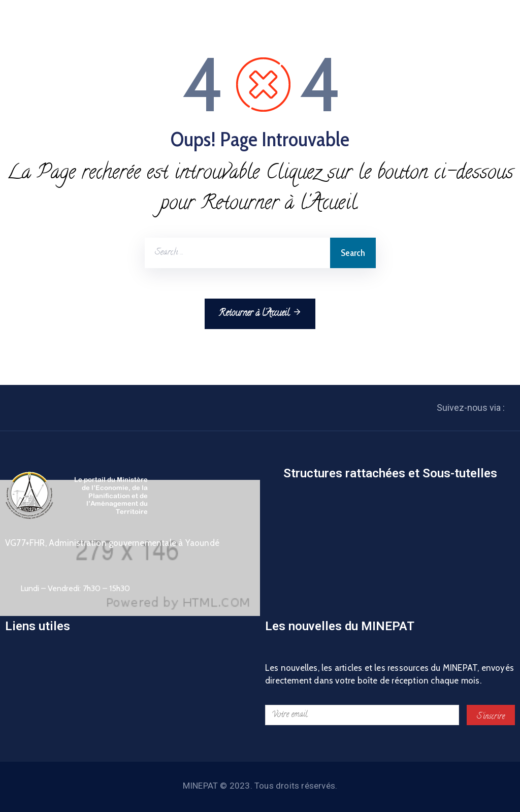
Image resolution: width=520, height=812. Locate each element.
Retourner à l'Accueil (260, 313)
